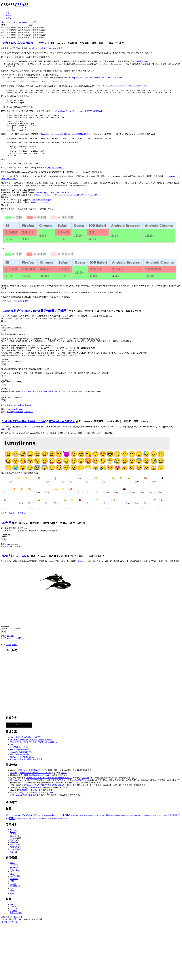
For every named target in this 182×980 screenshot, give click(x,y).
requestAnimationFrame (114, 819)
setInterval (124, 819)
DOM (39, 819)
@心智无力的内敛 (82, 784)
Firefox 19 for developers (41, 202)
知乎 (34, 22)
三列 (159, 819)
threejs (16, 548)
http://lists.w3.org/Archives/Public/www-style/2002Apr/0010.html (98, 77)
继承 (12, 640)
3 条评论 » (28, 415)
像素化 (165, 819)
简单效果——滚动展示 (29, 794)
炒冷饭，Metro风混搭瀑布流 (22, 761)
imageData (76, 819)
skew (128, 819)
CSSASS (22, 5)
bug (12, 819)
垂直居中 (177, 819)
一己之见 (16, 301)
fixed (48, 819)
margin (82, 819)
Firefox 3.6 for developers (42, 200)
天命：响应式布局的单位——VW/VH (26, 43)
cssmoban (14, 869)
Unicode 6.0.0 (6, 432)
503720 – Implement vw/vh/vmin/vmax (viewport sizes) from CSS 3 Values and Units (68, 195)
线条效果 (33, 823)
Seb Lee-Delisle (16, 917)
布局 (12, 823)
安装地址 (82, 565)
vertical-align (145, 819)
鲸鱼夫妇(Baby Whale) (16, 559)
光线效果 (171, 819)
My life (13, 844)
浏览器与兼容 (16, 854)
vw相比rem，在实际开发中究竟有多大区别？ (48, 48)
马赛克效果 (63, 823)
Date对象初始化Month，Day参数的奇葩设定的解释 (34, 311)
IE (71, 819)
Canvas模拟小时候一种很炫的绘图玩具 (26, 764)
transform (138, 819)
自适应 (38, 823)
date (9, 412)
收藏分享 (14, 851)
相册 (8, 13)
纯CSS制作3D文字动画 (20, 759)
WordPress (14, 921)
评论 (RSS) (17, 924)
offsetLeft (99, 819)
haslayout (56, 819)
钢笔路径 (56, 823)
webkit (155, 819)
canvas (10, 548)
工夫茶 (13, 888)
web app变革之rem (141, 61)
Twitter (15, 22)
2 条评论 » (25, 301)
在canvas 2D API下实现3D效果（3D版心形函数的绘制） (49, 782)
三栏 (162, 819)
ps (107, 819)
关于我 (8, 15)
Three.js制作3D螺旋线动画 (21, 756)
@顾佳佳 (63, 777)
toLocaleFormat (17, 412)
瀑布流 (17, 823)
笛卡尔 (28, 823)
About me (5, 22)
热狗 (12, 895)
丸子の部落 (15, 876)
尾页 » (15, 649)
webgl (151, 819)
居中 (7, 823)
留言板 (8, 18)
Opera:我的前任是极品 (19, 754)
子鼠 (12, 885)
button (15, 819)
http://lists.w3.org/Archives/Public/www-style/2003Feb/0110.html (77, 111)
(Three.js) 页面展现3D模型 (31, 792)
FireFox (43, 819)
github (29, 22)
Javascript (11, 415)
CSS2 (30, 819)
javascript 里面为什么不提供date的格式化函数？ (39, 394)
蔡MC (13, 898)
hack (51, 819)
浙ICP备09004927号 (9, 926)
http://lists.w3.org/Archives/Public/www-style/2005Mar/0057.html (66, 134)
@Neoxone (85, 782)
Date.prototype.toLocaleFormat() (19, 408)
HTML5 (10, 550)
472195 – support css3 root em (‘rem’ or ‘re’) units (55, 192)
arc (9, 819)
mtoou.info (14, 871)
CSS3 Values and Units (56, 168)
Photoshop (14, 846)
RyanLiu (14, 915)
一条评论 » (20, 516)
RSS (11, 22)
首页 (8, 11)
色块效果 (44, 823)
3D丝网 (7, 526)
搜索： (4, 25)
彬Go (12, 893)
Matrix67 (14, 911)
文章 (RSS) (5, 924)
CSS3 (9, 301)
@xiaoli (50, 797)
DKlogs (13, 909)
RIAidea (13, 873)
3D (7, 819)
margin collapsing (88, 819)
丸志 (12, 878)
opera (104, 819)
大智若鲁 (14, 883)
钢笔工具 (51, 823)
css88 (12, 867)
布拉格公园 (15, 890)
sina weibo (23, 22)
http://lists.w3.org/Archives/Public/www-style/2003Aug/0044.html (122, 86)
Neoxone (14, 777)
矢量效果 (22, 823)
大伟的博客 (15, 880)
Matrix (95, 819)
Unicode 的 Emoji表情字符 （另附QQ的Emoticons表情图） (39, 424)
